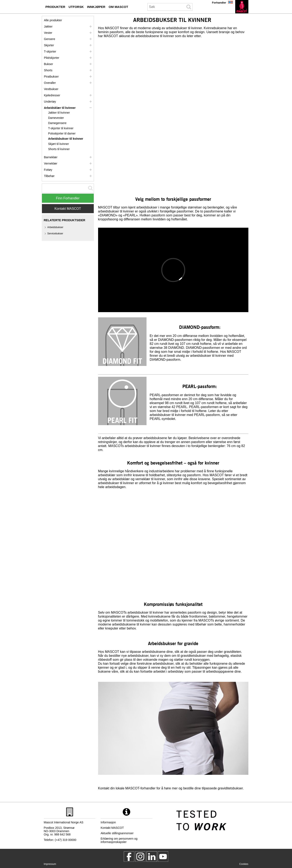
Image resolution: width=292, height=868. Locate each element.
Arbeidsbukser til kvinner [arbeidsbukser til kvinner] (66, 139)
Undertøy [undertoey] (50, 102)
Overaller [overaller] (50, 83)
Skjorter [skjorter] (49, 45)
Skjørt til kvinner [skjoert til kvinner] (59, 144)
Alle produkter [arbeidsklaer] (53, 20)
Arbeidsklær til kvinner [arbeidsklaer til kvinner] (60, 108)
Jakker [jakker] (48, 26)
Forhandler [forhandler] (219, 3)
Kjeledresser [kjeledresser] (52, 95)
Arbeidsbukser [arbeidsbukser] (55, 227)
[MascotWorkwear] (129, 857)
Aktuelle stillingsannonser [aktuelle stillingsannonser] (117, 833)
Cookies (244, 864)
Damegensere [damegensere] (57, 123)
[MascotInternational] (163, 857)
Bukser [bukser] (49, 64)
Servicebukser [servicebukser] (55, 234)
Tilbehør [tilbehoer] (49, 176)
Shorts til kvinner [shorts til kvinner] (59, 149)
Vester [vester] (48, 33)
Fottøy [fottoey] (48, 170)
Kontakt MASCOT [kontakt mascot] (112, 828)
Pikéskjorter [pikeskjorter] (52, 58)
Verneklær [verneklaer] (51, 163)
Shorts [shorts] (48, 70)
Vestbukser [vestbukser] (51, 89)
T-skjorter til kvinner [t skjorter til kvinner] (61, 128)
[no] (242, 7)
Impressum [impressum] (50, 864)
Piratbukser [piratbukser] (51, 77)
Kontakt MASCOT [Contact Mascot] (68, 209)
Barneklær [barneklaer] (51, 157)
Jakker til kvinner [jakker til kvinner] (59, 113)
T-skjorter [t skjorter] (50, 52)
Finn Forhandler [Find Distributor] (68, 198)
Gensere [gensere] (50, 39)
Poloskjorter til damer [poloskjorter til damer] (62, 133)
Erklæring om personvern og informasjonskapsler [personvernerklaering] (119, 840)
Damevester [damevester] (56, 118)
